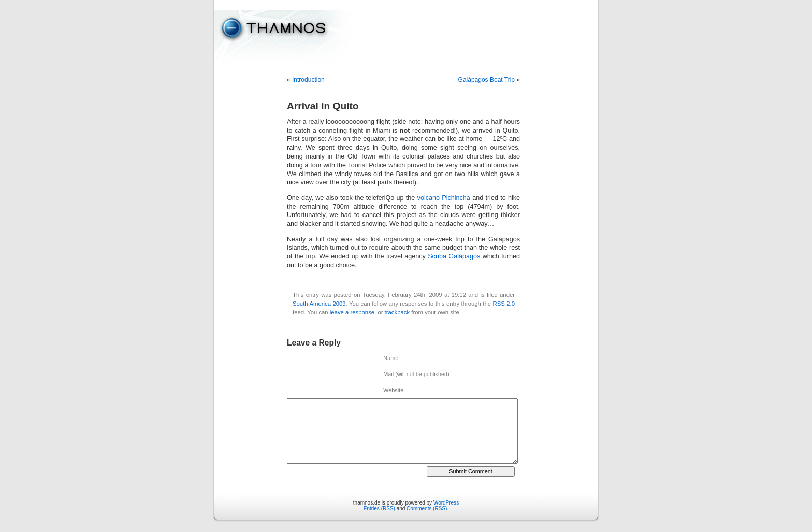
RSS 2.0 (504, 304)
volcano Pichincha (444, 198)
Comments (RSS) (427, 508)
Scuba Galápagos (454, 256)
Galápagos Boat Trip (487, 80)
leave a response (352, 312)
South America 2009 (319, 304)
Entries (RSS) (379, 508)
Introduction (308, 80)
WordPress (446, 503)
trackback (397, 312)
